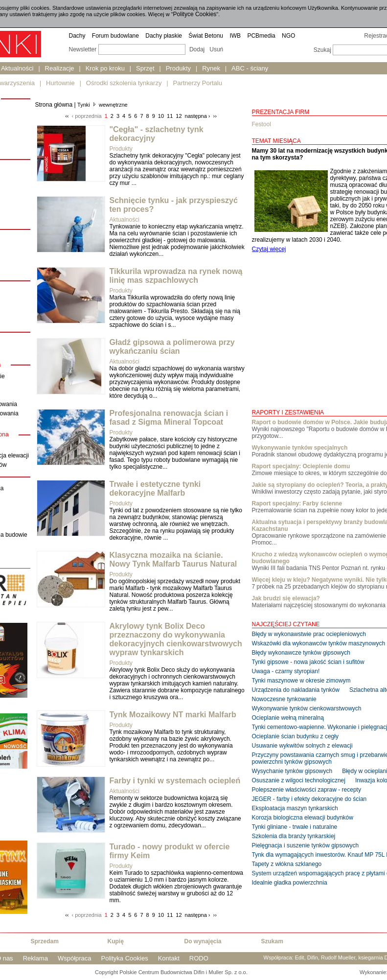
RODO (199, 958)
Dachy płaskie (164, 36)
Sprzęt (145, 68)
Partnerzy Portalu (198, 83)
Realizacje (60, 68)
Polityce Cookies (195, 14)
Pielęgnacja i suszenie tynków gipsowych (306, 845)
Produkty (178, 68)
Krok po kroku (105, 68)
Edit (300, 957)
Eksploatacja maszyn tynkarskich (295, 808)
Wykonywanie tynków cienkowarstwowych (307, 708)
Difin (313, 957)
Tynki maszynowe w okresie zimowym (301, 681)
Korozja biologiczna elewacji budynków (303, 818)
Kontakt (169, 958)
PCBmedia (261, 36)
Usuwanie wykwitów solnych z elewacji (302, 746)
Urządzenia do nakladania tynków (296, 690)
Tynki (84, 105)
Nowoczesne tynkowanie (284, 699)
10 (161, 116)
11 (170, 116)
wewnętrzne (113, 105)
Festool (262, 124)
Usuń (216, 49)
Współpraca (75, 958)
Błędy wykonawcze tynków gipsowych (301, 653)
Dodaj (197, 49)
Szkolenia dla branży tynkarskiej (294, 836)
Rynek (211, 68)
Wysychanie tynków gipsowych (292, 771)
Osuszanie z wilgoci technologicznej (299, 780)
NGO (288, 36)
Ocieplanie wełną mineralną (288, 718)
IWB (235, 36)
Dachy (77, 36)
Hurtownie (60, 83)
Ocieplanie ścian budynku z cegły (295, 736)
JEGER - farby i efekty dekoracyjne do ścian (309, 799)
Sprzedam (45, 941)
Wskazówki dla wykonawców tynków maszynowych (319, 643)
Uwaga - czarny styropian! (286, 671)
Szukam (272, 941)
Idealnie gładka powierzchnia (290, 883)
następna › (198, 116)
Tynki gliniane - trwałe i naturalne (295, 827)
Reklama (35, 958)
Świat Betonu (206, 36)
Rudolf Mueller (338, 957)
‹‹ (67, 116)
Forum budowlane (115, 36)
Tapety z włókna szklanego (287, 864)
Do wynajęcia (203, 941)
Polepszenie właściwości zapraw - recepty (307, 790)
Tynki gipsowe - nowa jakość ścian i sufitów (308, 662)
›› (215, 116)
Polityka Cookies (125, 958)
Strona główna (54, 105)
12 (179, 116)
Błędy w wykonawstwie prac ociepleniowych (309, 634)
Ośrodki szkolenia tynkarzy (124, 83)
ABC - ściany (250, 68)
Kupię (116, 941)
